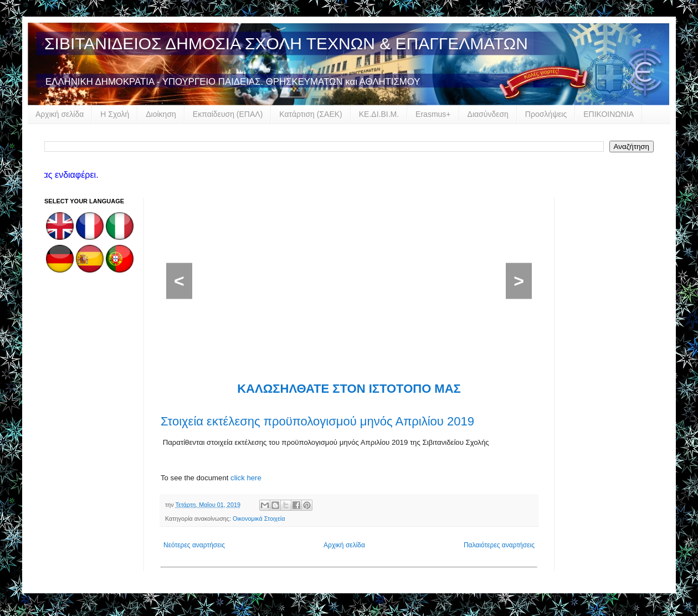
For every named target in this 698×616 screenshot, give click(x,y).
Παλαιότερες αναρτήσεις (499, 545)
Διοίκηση (161, 114)
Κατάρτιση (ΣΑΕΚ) (310, 114)
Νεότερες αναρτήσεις (194, 545)
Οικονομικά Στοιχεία (259, 519)
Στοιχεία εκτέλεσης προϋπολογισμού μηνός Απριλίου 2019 (317, 421)
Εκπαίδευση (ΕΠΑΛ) (228, 114)
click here (246, 478)
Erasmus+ (433, 114)
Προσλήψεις (546, 114)
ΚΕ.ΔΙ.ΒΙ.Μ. (379, 114)
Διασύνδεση (488, 114)
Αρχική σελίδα (60, 114)
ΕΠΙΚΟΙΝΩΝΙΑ (609, 114)
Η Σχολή (115, 114)
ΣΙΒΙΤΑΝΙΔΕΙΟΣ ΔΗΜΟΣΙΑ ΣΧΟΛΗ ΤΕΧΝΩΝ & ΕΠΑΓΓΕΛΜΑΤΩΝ (286, 43)
